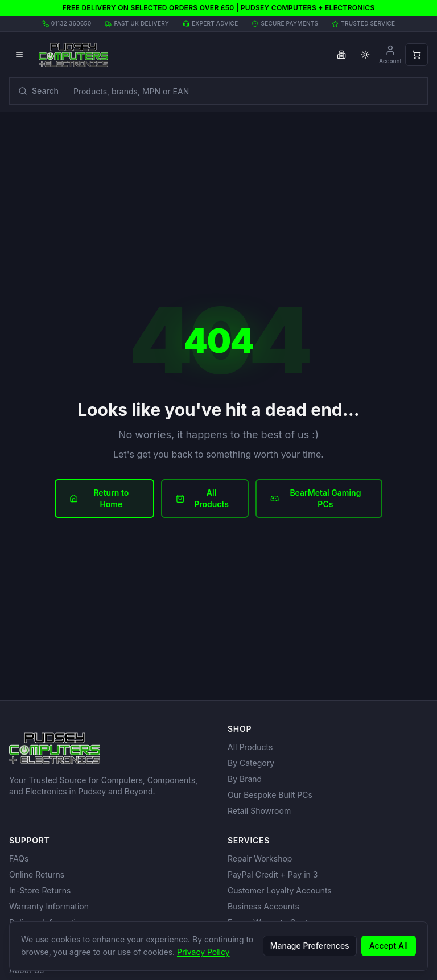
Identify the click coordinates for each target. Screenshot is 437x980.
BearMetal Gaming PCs (316, 498)
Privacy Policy (203, 952)
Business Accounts (263, 906)
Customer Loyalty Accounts (280, 890)
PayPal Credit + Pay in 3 (273, 874)
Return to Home (99, 498)
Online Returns (37, 874)
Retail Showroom (259, 811)
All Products (202, 498)
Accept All (389, 946)
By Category (251, 763)
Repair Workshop (260, 858)
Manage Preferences (310, 946)
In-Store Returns (40, 890)
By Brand (245, 779)
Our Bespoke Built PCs (270, 795)
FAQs (19, 858)
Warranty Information (49, 906)
